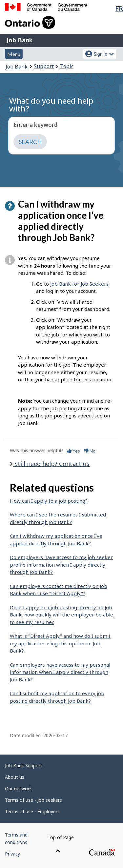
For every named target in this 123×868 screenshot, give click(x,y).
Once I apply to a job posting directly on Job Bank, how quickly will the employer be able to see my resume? (61, 615)
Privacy (12, 854)
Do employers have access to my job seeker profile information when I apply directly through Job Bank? (61, 565)
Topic (67, 66)
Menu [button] (14, 54)
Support (44, 66)
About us (15, 777)
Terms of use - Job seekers (33, 800)
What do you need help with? (51, 104)
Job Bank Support (24, 766)
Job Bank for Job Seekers (79, 284)
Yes (73, 451)
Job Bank (20, 40)
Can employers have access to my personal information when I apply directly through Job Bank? (60, 672)
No (90, 451)
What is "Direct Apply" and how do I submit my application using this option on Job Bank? (60, 643)
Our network (18, 788)
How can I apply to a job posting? (49, 501)
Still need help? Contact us (51, 464)
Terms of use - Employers (32, 811)
